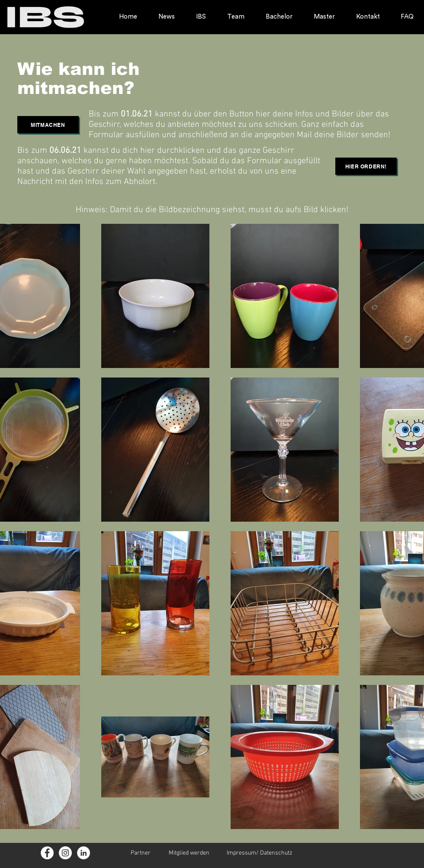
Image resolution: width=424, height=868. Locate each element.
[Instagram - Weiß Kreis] (65, 853)
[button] (48, 125)
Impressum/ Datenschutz (260, 853)
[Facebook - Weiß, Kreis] (47, 853)
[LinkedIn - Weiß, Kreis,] (84, 853)
